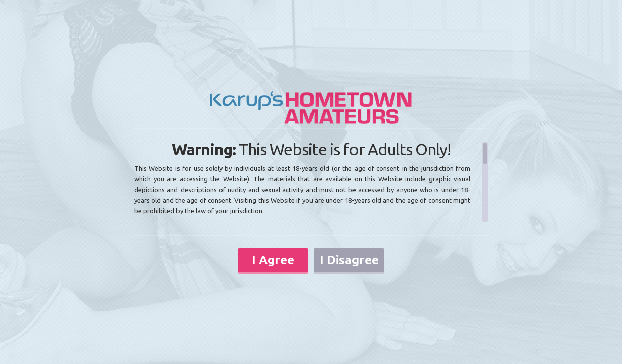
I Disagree (349, 260)
